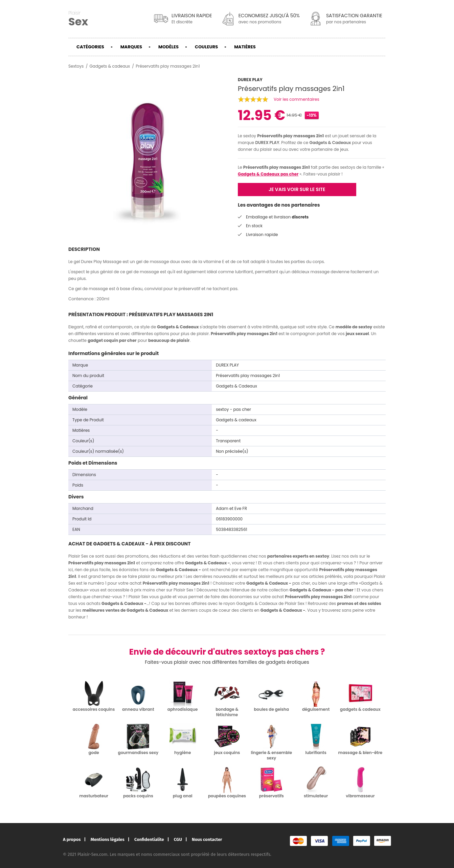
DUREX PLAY (267, 143)
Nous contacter (207, 839)
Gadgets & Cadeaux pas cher (268, 174)
